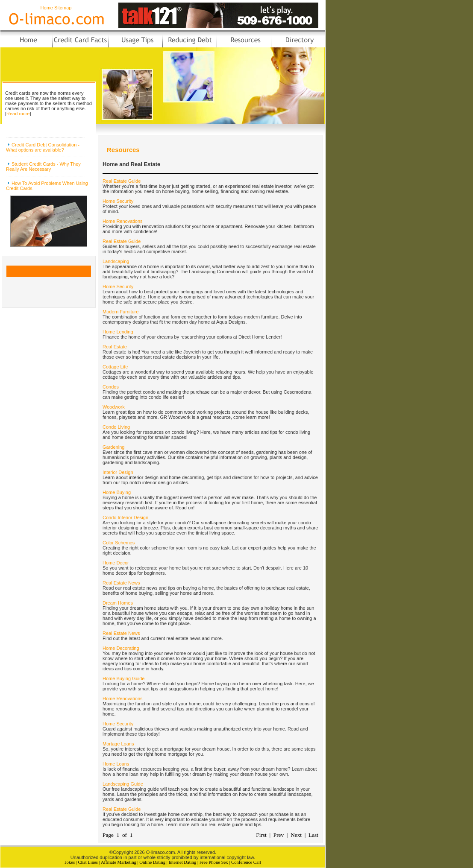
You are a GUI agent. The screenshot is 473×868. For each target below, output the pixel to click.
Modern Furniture (120, 312)
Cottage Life (115, 367)
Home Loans (116, 764)
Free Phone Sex (214, 862)
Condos (111, 387)
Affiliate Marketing (119, 862)
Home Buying (117, 492)
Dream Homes (118, 603)
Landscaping (116, 261)
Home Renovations (123, 221)
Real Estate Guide (122, 181)
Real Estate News (121, 583)
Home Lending (118, 332)
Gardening (113, 447)
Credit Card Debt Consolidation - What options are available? (43, 147)
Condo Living (116, 427)
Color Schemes (119, 543)
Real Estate (115, 347)
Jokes (70, 862)
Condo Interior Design (125, 517)
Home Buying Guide (123, 678)
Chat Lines (88, 862)
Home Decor (116, 563)
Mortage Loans (118, 744)
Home (47, 8)
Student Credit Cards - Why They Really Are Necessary (43, 167)
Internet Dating (182, 862)
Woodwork (114, 407)
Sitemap (63, 8)
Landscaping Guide (123, 784)
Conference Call (246, 862)
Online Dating (152, 862)
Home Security (118, 201)
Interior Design (118, 472)
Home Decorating (121, 648)
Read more (18, 114)
